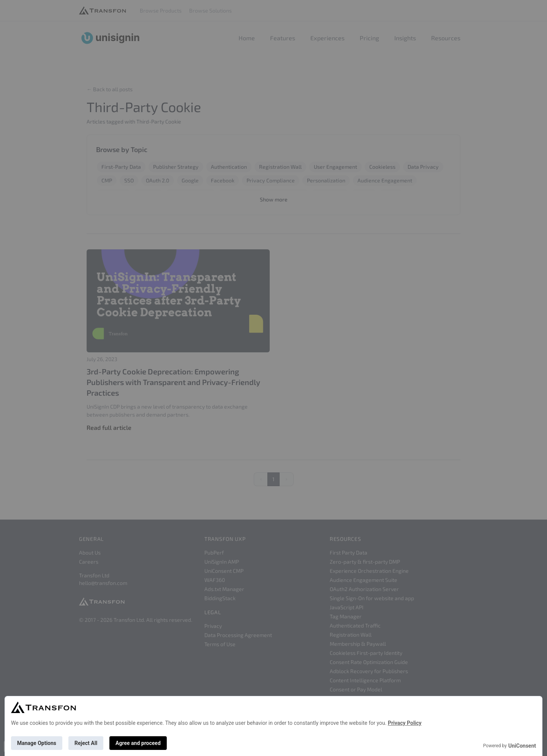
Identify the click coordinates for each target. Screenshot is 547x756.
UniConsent (522, 746)
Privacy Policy (405, 723)
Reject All (86, 743)
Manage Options (37, 743)
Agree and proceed (138, 743)
